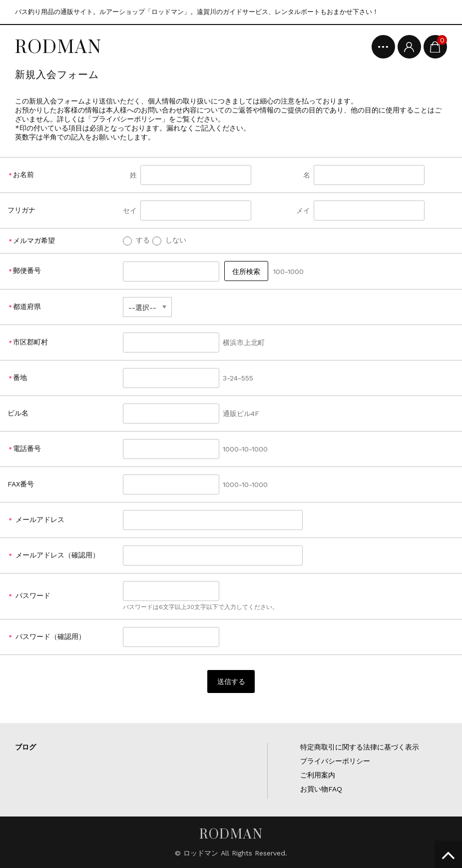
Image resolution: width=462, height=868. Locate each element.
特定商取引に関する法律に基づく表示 (360, 747)
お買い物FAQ (321, 789)
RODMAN (58, 46)
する (136, 240)
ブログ (25, 747)
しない (169, 240)
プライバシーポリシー (335, 761)
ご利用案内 (318, 775)
